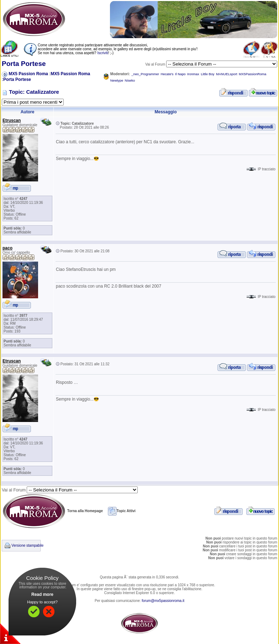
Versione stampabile (27, 545)
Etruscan (12, 120)
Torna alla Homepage (52, 511)
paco (7, 248)
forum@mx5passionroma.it (163, 601)
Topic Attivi (122, 511)
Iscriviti (103, 53)
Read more (42, 594)
